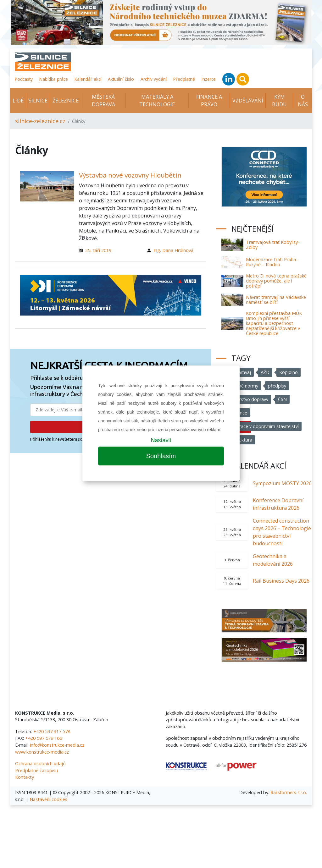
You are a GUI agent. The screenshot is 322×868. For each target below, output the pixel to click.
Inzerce (209, 79)
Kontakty (25, 777)
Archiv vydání (154, 79)
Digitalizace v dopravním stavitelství (261, 426)
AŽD (265, 372)
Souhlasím (161, 456)
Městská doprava (103, 101)
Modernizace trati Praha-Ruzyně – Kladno (272, 262)
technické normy (241, 386)
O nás (303, 101)
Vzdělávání (248, 101)
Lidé (18, 101)
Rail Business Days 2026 (281, 581)
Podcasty (24, 79)
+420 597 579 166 (44, 738)
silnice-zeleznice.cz (40, 121)
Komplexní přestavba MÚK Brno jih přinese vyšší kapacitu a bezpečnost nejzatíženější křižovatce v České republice (274, 323)
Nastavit (161, 440)
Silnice (38, 101)
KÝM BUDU (279, 101)
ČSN (282, 399)
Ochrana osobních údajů (40, 764)
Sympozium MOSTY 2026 (282, 483)
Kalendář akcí (88, 79)
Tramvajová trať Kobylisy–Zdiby (273, 245)
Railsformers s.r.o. (289, 792)
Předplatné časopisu (36, 770)
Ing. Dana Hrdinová (173, 250)
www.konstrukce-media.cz (42, 752)
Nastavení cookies (48, 799)
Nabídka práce (54, 79)
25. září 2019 (98, 250)
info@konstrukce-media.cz (57, 745)
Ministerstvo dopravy (246, 399)
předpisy (277, 386)
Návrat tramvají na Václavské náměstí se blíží (276, 300)
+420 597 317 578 (52, 731)
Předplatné (184, 79)
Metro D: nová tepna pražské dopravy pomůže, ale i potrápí (276, 281)
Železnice (66, 101)
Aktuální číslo (121, 79)
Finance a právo (209, 101)
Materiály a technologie (157, 101)
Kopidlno (289, 372)
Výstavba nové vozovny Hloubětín (130, 175)
